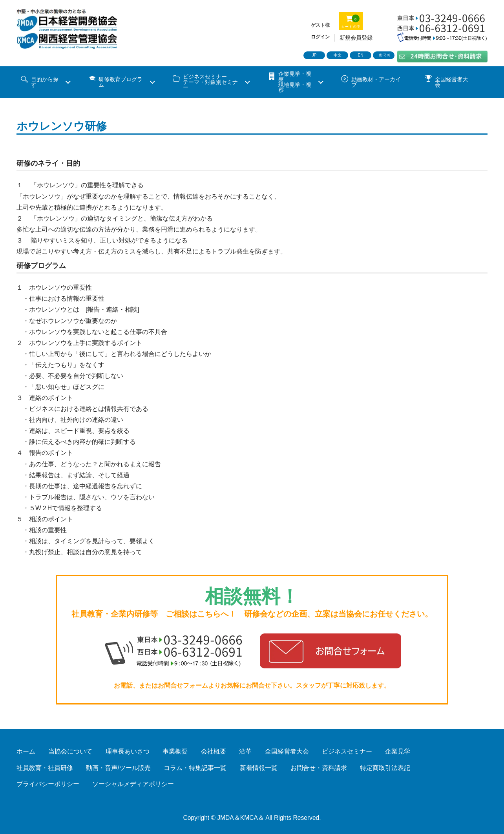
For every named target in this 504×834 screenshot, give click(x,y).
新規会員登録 (356, 38)
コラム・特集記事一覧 (195, 768)
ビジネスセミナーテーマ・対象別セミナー (210, 82)
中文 (338, 55)
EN (361, 55)
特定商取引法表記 (385, 768)
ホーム (26, 751)
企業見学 (398, 751)
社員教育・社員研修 (45, 768)
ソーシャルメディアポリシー (133, 784)
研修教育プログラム (121, 82)
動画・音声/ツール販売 (118, 768)
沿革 (245, 751)
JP (314, 55)
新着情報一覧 (259, 768)
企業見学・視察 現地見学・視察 (295, 82)
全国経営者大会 (451, 82)
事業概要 (175, 751)
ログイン (320, 37)
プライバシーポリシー (48, 784)
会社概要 (214, 751)
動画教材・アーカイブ (376, 82)
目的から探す (45, 82)
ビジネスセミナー (347, 751)
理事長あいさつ (128, 751)
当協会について (70, 751)
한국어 (385, 55)
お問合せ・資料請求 (319, 768)
